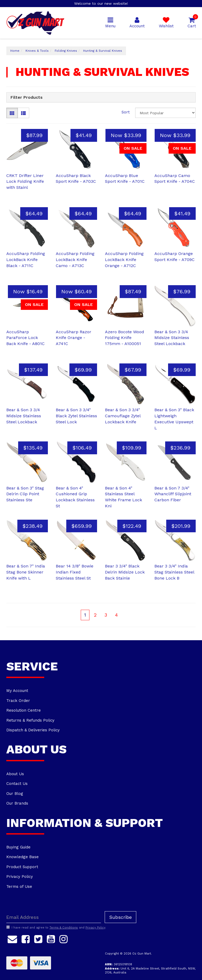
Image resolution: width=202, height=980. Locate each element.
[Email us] (12, 938)
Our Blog (15, 794)
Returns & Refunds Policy (30, 720)
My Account (17, 691)
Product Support (22, 867)
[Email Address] (54, 917)
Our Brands (17, 803)
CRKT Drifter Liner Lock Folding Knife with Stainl (25, 182)
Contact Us (17, 784)
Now (126, 135)
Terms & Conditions (64, 928)
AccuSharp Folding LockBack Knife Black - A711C (26, 260)
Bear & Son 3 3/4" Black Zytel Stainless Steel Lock (76, 416)
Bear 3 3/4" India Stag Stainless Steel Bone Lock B (174, 572)
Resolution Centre (24, 710)
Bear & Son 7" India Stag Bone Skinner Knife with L (26, 572)
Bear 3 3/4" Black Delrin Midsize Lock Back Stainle (125, 572)
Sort (126, 112)
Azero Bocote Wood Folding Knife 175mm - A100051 (125, 338)
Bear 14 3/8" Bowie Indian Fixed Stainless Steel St (75, 572)
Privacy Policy (20, 877)
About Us (15, 774)
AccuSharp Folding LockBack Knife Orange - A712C (124, 260)
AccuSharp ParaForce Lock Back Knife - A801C (26, 338)
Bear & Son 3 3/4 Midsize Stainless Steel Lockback (172, 338)
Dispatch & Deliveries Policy (33, 730)
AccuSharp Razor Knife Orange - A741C (74, 338)
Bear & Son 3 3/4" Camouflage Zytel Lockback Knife (123, 416)
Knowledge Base (22, 857)
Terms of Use (19, 887)
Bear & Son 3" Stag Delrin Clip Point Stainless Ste (25, 494)
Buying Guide (18, 847)
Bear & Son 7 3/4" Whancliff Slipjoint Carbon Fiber (173, 494)
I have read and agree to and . (56, 927)
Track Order (18, 701)
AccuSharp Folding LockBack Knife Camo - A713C (75, 260)
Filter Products (27, 97)
